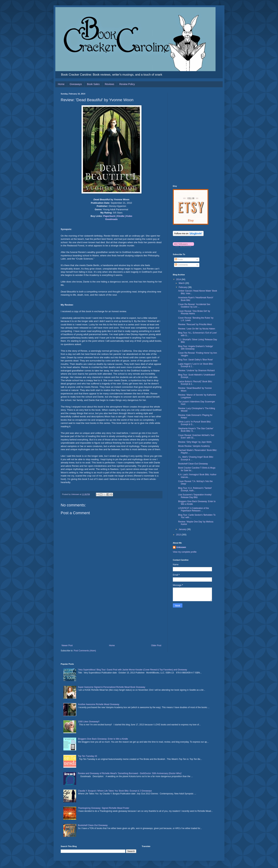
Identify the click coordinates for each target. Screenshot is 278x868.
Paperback (109, 216)
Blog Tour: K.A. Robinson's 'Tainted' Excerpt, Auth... (195, 489)
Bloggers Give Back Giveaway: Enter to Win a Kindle (103, 739)
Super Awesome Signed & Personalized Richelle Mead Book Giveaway (112, 687)
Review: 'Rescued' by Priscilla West (195, 324)
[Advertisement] (111, 618)
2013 (179, 535)
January (183, 529)
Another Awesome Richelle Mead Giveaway (99, 704)
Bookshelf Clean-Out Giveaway (193, 464)
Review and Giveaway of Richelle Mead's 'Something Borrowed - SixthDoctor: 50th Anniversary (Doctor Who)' (130, 773)
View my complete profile (185, 552)
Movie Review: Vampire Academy (194, 446)
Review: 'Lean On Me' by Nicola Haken (197, 329)
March (182, 283)
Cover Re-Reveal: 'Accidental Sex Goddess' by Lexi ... (194, 306)
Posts (179, 260)
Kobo (129, 216)
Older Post (156, 645)
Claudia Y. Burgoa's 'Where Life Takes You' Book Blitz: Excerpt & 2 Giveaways (115, 791)
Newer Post (67, 645)
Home (61, 84)
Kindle (121, 216)
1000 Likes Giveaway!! (89, 722)
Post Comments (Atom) (85, 651)
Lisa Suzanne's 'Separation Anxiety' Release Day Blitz (195, 496)
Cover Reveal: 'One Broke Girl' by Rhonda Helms (194, 312)
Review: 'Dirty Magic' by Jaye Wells (195, 442)
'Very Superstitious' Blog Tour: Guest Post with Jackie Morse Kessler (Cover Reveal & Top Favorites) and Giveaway (133, 670)
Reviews (110, 84)
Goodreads (111, 219)
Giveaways (76, 84)
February (183, 287)
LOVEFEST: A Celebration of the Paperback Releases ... (194, 509)
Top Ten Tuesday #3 (87, 756)
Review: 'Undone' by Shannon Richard (196, 371)
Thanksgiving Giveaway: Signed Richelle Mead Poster (104, 808)
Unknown (181, 547)
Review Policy (127, 84)
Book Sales (93, 84)
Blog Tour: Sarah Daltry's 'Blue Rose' (196, 360)
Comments (181, 265)
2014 (179, 279)
